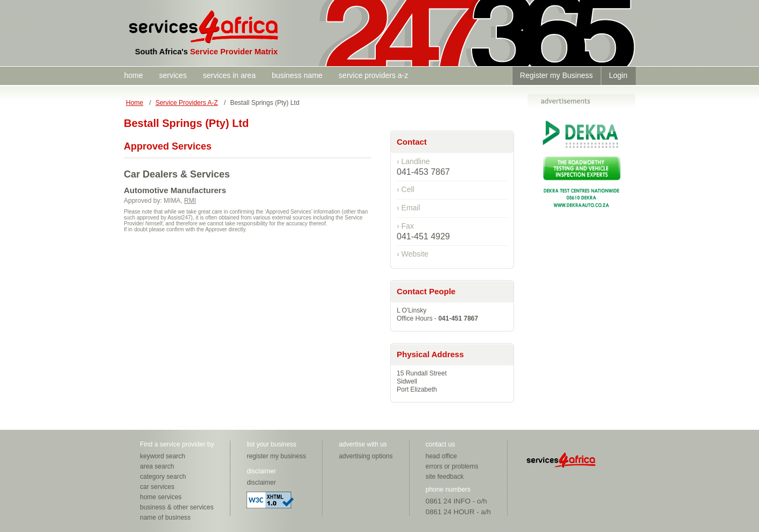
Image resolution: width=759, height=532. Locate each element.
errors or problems (452, 466)
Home (135, 103)
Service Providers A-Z (187, 103)
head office (442, 456)
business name (297, 75)
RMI (190, 201)
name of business (165, 517)
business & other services (177, 507)
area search (157, 466)
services (173, 75)
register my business (276, 456)
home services (161, 497)
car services (157, 487)
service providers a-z (373, 75)
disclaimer (261, 483)
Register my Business (556, 75)
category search (163, 477)
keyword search (163, 456)
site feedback (445, 477)
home (134, 75)
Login (618, 75)
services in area (229, 75)
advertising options (366, 456)
